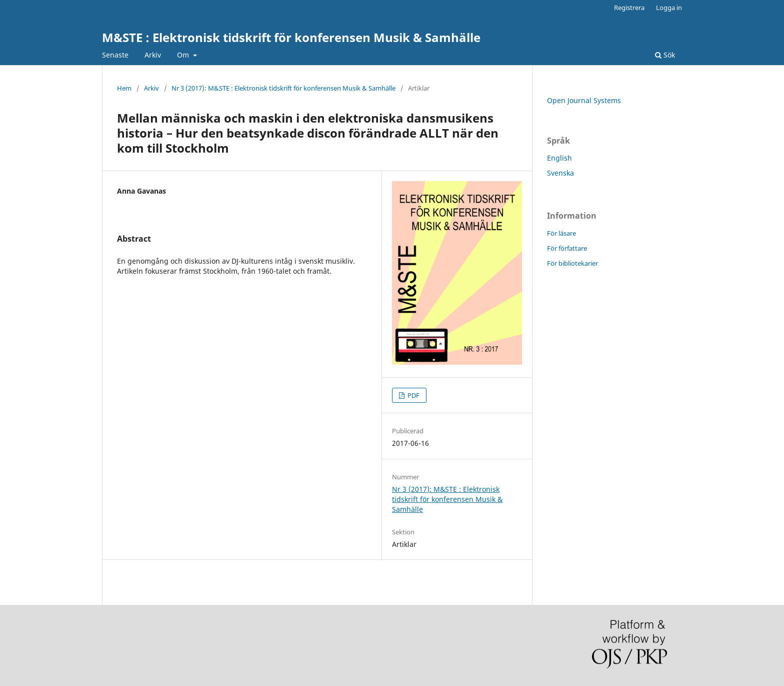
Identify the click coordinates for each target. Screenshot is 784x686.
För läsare (561, 233)
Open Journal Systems (584, 100)
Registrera (629, 8)
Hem (124, 88)
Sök (665, 55)
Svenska (560, 173)
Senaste (115, 55)
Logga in (669, 8)
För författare (567, 248)
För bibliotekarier (572, 263)
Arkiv (153, 55)
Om (184, 55)
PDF (413, 395)
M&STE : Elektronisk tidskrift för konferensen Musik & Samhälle (291, 37)
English (559, 158)
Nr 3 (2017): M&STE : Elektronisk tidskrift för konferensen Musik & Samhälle (283, 88)
